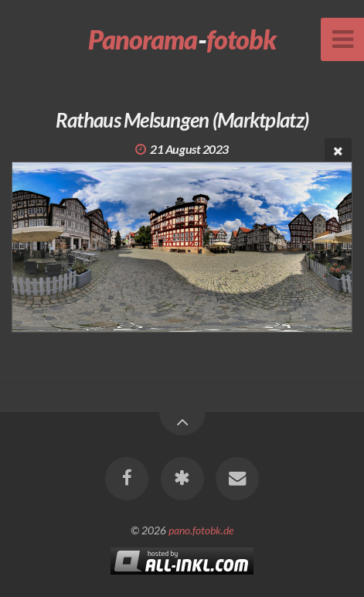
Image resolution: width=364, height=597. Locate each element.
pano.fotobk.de (201, 530)
